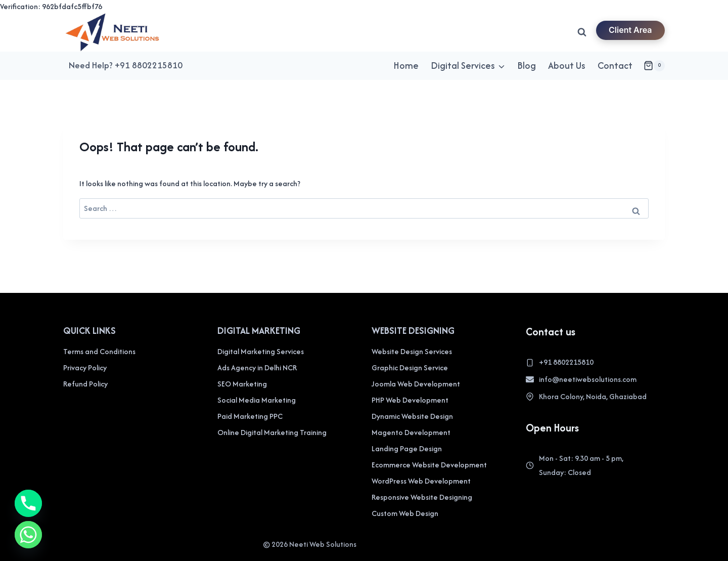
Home (406, 66)
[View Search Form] (582, 32)
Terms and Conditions (99, 351)
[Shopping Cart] (654, 66)
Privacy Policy (85, 368)
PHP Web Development (410, 400)
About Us (567, 66)
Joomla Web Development (416, 384)
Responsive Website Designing (422, 497)
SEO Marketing (242, 384)
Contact (615, 66)
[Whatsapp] (28, 535)
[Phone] (28, 503)
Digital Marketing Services (261, 351)
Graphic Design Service (410, 368)
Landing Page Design (407, 448)
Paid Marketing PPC (250, 416)
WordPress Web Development (421, 481)
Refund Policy (85, 384)
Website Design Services (412, 351)
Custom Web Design (405, 513)
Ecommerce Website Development (429, 465)
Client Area (630, 30)
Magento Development (411, 432)
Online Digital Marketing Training (272, 432)
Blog (527, 66)
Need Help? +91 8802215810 (126, 65)
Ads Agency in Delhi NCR (257, 368)
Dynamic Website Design (412, 416)
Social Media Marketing (257, 400)
